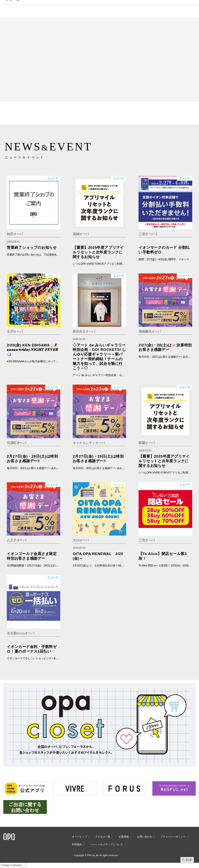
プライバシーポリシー (173, 837)
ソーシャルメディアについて (107, 844)
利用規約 (77, 844)
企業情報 (124, 837)
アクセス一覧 (103, 837)
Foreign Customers (12, 865)
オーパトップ (79, 837)
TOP (189, 860)
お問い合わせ (145, 837)
